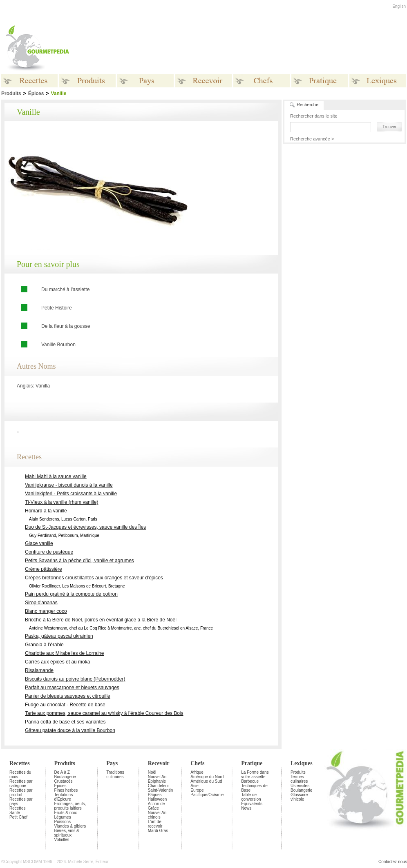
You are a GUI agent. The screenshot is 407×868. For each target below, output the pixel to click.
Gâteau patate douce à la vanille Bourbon (70, 730)
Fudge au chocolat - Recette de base (65, 705)
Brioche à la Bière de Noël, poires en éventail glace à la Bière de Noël (101, 620)
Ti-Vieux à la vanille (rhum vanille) (61, 502)
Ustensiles (300, 786)
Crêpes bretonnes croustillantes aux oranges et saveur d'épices (94, 578)
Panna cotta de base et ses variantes (65, 722)
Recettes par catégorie (21, 783)
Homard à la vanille (46, 511)
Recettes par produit (21, 792)
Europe (197, 790)
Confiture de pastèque (49, 552)
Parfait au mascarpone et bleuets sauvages (72, 688)
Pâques (155, 795)
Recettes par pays (21, 801)
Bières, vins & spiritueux (67, 833)
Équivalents (252, 804)
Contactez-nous (393, 862)
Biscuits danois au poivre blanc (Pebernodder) (75, 679)
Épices (36, 93)
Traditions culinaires (115, 775)
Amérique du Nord (207, 777)
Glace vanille (39, 543)
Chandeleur (159, 786)
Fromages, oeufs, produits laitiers (70, 806)
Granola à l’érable (44, 645)
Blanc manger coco (46, 611)
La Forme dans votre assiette (255, 775)
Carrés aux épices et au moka (57, 662)
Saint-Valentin (161, 790)
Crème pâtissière (44, 569)
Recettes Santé (17, 810)
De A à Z (62, 772)
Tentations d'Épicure (64, 797)
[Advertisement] (344, 196)
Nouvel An (157, 777)
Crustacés (64, 781)
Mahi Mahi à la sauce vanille (56, 476)
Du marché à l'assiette (65, 289)
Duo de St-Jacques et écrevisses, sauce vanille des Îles (85, 527)
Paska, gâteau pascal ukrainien (59, 636)
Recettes (20, 763)
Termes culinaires (299, 779)
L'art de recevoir (155, 824)
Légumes (63, 817)
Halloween (158, 799)
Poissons (63, 822)
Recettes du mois (20, 775)
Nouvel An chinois (157, 815)
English (399, 6)
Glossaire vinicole (299, 797)
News (246, 808)
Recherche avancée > (312, 139)
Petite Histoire (57, 308)
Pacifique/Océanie (207, 795)
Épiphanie (157, 781)
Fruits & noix (66, 813)
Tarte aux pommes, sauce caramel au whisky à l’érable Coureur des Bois (104, 713)
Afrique (197, 772)
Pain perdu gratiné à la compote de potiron (71, 594)
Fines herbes (66, 790)
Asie (194, 786)
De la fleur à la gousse (66, 326)
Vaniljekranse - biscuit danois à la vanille (69, 485)
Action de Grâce (157, 806)
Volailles (62, 840)
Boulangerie (65, 777)
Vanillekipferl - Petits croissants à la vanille (71, 494)
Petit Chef (18, 817)
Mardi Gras (158, 831)
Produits (65, 763)
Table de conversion (251, 797)
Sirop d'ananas (41, 603)
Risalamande (39, 670)
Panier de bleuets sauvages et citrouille (68, 696)
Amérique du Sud (206, 781)
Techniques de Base (254, 788)
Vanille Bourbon (58, 345)
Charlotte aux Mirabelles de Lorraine (64, 653)
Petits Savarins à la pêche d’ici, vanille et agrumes (79, 561)
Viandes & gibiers (70, 826)
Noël (152, 772)
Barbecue (250, 781)
